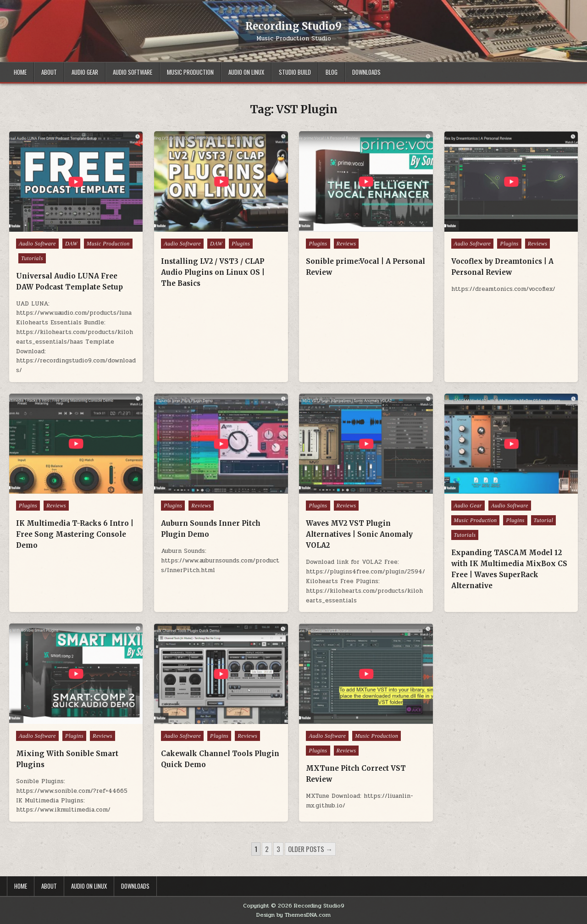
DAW (71, 244)
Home (20, 72)
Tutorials (32, 258)
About (49, 72)
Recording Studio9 (293, 26)
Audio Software (133, 72)
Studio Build (295, 72)
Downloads (366, 72)
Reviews (346, 244)
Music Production (190, 72)
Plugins (241, 244)
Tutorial (544, 520)
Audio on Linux (246, 72)
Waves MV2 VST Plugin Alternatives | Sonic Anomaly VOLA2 (359, 534)
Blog (332, 72)
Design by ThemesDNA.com (293, 915)
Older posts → (310, 849)
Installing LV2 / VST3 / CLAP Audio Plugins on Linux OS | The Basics (213, 272)
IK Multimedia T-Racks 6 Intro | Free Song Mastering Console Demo (75, 534)
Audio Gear (85, 72)
